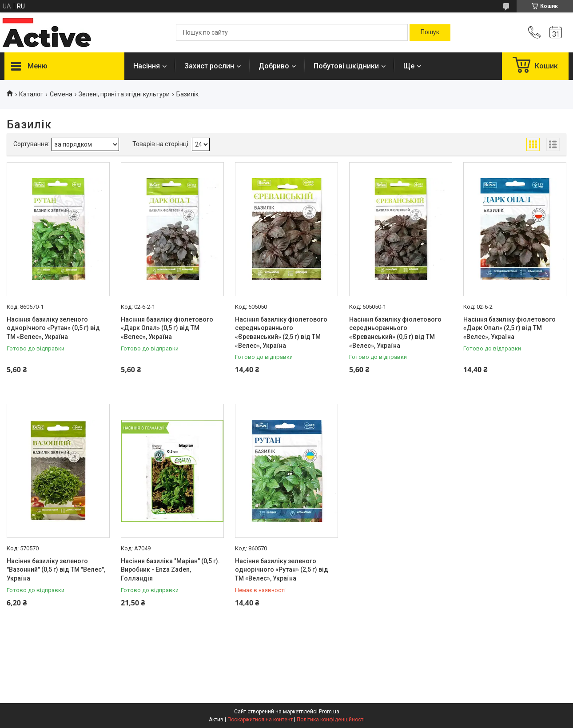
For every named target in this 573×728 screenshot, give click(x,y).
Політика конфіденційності (331, 720)
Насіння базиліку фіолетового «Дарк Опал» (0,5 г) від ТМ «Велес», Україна (167, 328)
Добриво (274, 66)
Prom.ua (329, 712)
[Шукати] (430, 32)
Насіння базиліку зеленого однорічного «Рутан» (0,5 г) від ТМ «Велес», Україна (53, 328)
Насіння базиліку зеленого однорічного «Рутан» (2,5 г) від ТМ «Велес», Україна (282, 570)
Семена (61, 94)
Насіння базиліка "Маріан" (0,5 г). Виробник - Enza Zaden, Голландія (170, 570)
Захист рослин (209, 66)
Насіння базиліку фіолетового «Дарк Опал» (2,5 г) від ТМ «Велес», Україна (509, 328)
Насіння (147, 66)
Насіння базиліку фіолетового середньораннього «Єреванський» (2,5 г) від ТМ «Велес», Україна (281, 332)
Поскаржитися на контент (260, 720)
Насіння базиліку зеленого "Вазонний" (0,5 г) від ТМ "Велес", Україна (56, 570)
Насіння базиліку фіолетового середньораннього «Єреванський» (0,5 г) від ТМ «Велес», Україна (395, 332)
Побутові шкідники (346, 66)
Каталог (31, 94)
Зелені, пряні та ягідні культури (124, 94)
